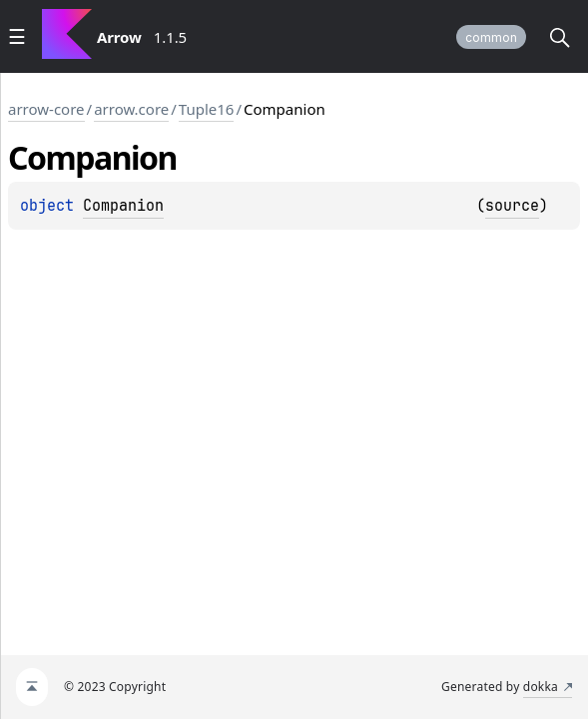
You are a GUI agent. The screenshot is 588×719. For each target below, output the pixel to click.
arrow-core (46, 109)
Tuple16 (207, 109)
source (512, 206)
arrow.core (131, 109)
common (491, 37)
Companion (123, 206)
